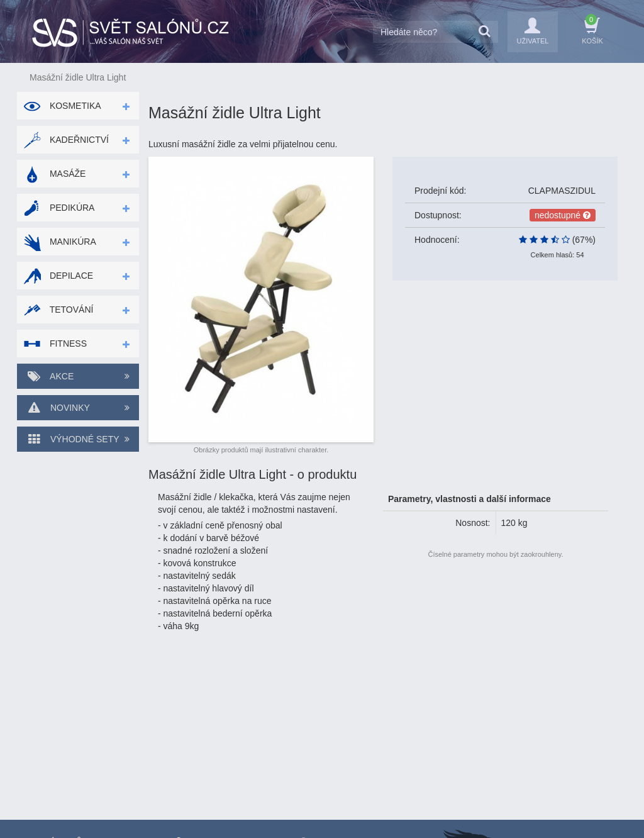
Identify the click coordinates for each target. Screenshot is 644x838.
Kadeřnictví (66, 140)
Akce (78, 376)
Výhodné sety (78, 439)
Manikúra (60, 242)
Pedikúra (59, 208)
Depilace (58, 276)
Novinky (78, 408)
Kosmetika (62, 106)
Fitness (55, 344)
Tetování (58, 310)
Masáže (54, 174)
